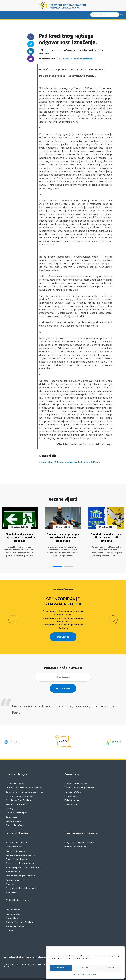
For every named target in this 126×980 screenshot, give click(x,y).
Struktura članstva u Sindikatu (19, 916)
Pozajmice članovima (16, 844)
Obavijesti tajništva (14, 819)
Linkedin (31, 51)
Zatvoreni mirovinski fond (17, 853)
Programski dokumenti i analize (79, 836)
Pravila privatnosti (88, 974)
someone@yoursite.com (31, 59)
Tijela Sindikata (13, 907)
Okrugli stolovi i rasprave (17, 806)
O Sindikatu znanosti (18, 894)
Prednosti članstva (63, 588)
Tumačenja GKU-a (73, 785)
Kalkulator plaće (72, 794)
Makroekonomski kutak (75, 840)
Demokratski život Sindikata (19, 794)
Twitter (31, 44)
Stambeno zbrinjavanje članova (20, 849)
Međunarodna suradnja (16, 798)
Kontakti (9, 924)
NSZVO (8, 960)
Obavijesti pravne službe (76, 777)
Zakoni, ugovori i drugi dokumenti (80, 781)
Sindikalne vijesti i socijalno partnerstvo (76, 59)
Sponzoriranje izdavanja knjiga (63, 600)
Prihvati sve (61, 968)
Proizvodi (10, 878)
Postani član (11, 886)
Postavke (109, 968)
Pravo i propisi (73, 768)
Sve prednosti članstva (16, 836)
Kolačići (76, 974)
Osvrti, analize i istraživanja (81, 827)
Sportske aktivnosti (15, 815)
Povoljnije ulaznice (14, 873)
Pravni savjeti (71, 798)
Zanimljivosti (11, 810)
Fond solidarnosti (14, 840)
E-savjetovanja (71, 790)
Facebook (31, 37)
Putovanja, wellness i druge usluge (22, 882)
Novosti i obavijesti (17, 768)
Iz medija (10, 802)
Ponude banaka (13, 865)
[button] (57, 565)
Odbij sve (85, 968)
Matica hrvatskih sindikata (67, 462)
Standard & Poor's (90, 462)
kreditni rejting (46, 462)
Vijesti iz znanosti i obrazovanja (20, 790)
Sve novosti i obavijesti (16, 777)
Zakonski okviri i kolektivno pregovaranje (24, 785)
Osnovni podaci (13, 903)
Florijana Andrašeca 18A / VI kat (27, 958)
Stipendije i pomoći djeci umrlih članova (24, 861)
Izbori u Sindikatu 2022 (16, 920)
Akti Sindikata (12, 912)
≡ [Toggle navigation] (3, 15)
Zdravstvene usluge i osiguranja (20, 869)
